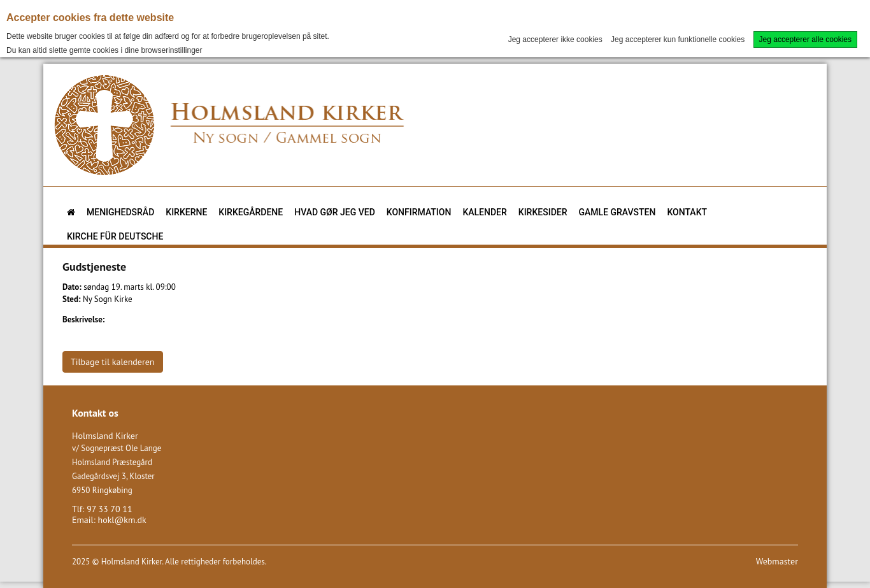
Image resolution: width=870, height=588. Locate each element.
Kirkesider (543, 212)
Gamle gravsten (617, 212)
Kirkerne (186, 212)
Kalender (484, 212)
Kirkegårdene (251, 212)
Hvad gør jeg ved (335, 212)
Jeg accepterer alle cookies (805, 39)
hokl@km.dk (122, 520)
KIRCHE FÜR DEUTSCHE (115, 236)
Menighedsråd (120, 212)
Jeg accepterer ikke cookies (555, 39)
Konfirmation (419, 212)
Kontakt (687, 212)
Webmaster (777, 561)
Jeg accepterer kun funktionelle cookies (678, 39)
